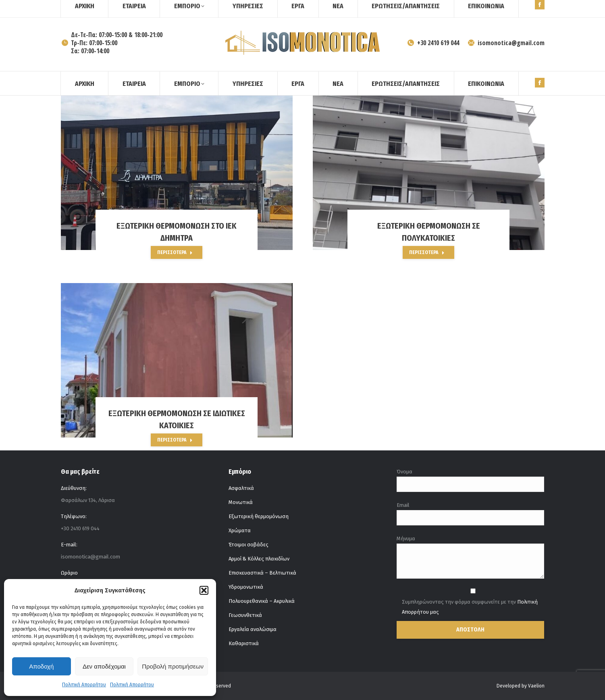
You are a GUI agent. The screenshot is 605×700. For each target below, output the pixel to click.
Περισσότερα (175, 252)
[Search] (524, 7)
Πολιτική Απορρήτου (84, 685)
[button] (204, 590)
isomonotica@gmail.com (506, 43)
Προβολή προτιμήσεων (173, 666)
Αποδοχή (41, 666)
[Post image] (177, 173)
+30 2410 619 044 (433, 43)
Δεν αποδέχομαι (104, 666)
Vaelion (536, 686)
